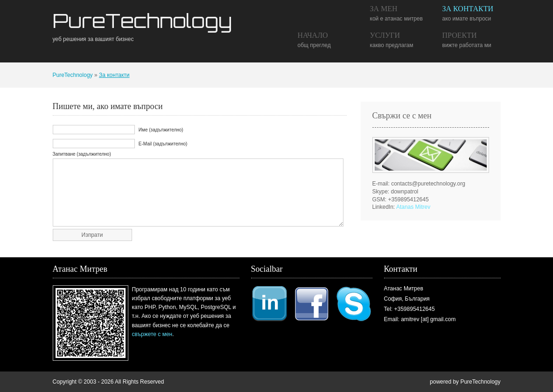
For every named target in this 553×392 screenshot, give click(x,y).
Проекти (460, 35)
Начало (313, 35)
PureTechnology (142, 21)
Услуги (385, 35)
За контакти (468, 9)
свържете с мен (152, 334)
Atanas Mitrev (413, 207)
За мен (384, 9)
